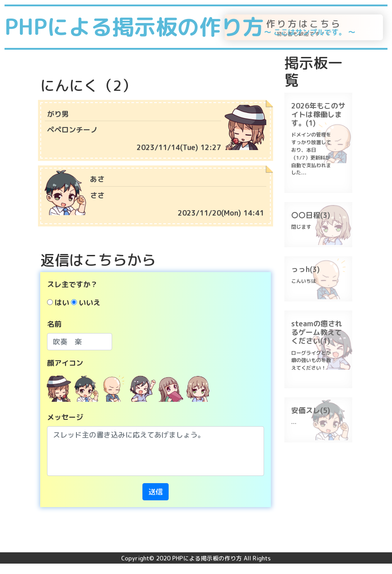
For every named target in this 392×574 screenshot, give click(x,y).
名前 (54, 324)
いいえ (90, 302)
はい (62, 302)
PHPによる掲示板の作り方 (180, 27)
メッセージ (65, 417)
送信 (156, 492)
